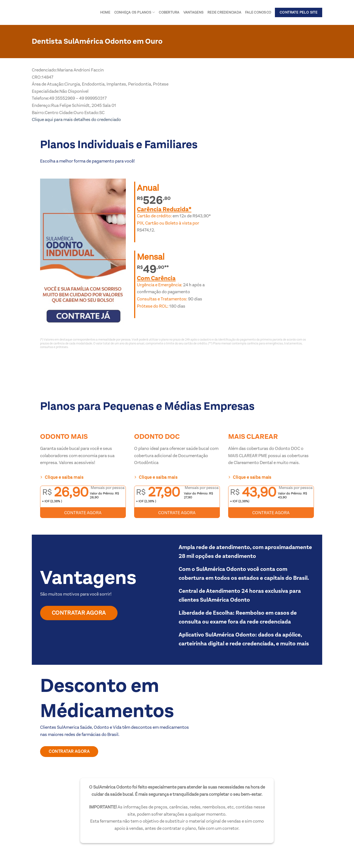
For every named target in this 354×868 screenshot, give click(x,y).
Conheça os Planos (135, 12)
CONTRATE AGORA (83, 513)
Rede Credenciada (224, 12)
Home (105, 12)
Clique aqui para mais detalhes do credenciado (76, 119)
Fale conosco (258, 12)
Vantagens (193, 12)
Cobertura (169, 12)
